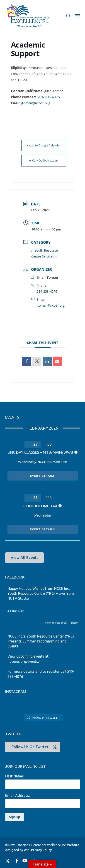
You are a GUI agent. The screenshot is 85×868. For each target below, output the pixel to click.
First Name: (14, 776)
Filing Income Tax (40, 506)
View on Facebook (56, 623)
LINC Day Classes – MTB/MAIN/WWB (40, 452)
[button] (77, 16)
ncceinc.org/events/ (23, 661)
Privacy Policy (41, 850)
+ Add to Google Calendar (44, 145)
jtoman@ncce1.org (36, 103)
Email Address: (17, 795)
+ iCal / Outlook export (44, 161)
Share (74, 623)
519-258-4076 (48, 97)
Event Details (43, 476)
